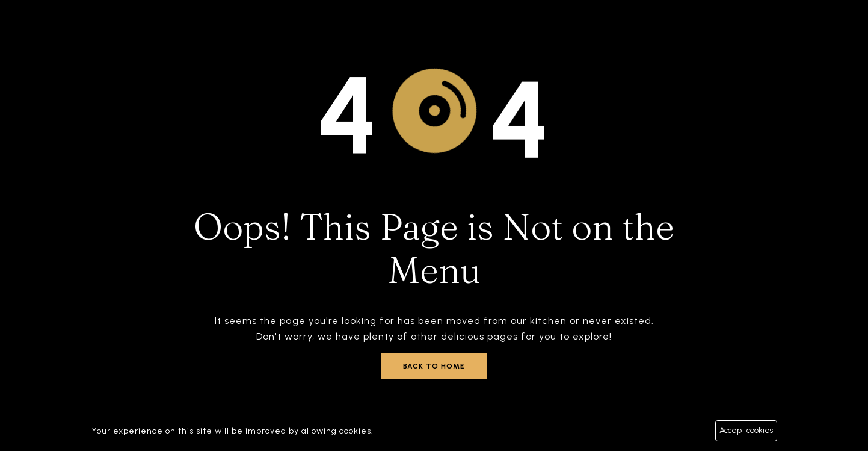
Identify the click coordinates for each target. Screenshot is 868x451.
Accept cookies (746, 430)
